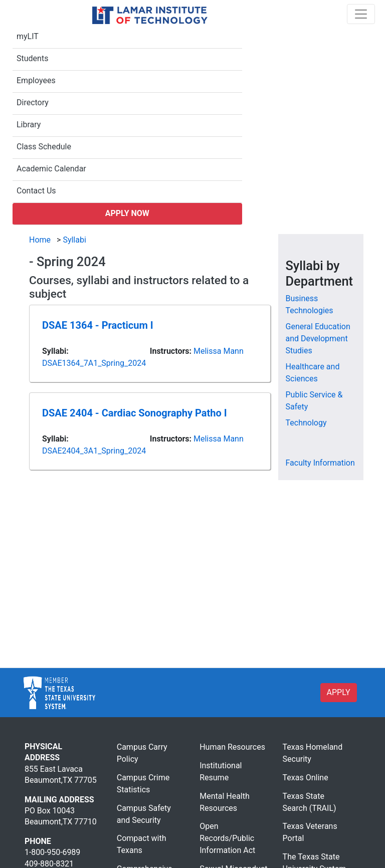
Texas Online (306, 778)
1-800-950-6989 (52, 852)
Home (40, 240)
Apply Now (127, 213)
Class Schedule (44, 147)
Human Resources (232, 747)
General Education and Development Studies (318, 339)
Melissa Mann (219, 351)
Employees (36, 80)
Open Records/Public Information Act (227, 838)
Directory (33, 102)
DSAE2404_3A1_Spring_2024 (94, 451)
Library (29, 125)
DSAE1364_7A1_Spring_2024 (94, 363)
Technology (306, 423)
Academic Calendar (51, 169)
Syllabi (74, 240)
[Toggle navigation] (361, 14)
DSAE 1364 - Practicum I (98, 325)
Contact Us (36, 191)
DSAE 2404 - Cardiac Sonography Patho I (135, 413)
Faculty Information (320, 463)
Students (32, 58)
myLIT (28, 36)
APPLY (339, 692)
